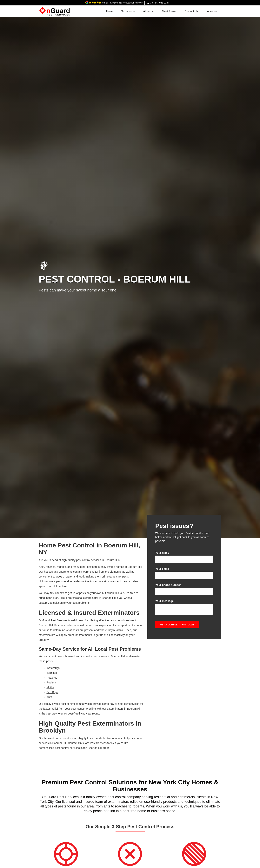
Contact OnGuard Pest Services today (91, 743)
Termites (52, 673)
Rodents (52, 682)
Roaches (52, 678)
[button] (128, 11)
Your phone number (168, 585)
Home (110, 11)
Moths (50, 687)
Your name (162, 553)
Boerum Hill (59, 743)
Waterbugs (53, 668)
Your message (164, 601)
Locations (212, 11)
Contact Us (191, 11)
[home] (54, 10)
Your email (162, 569)
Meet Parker (169, 11)
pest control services (88, 560)
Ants (49, 697)
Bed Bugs (53, 692)
